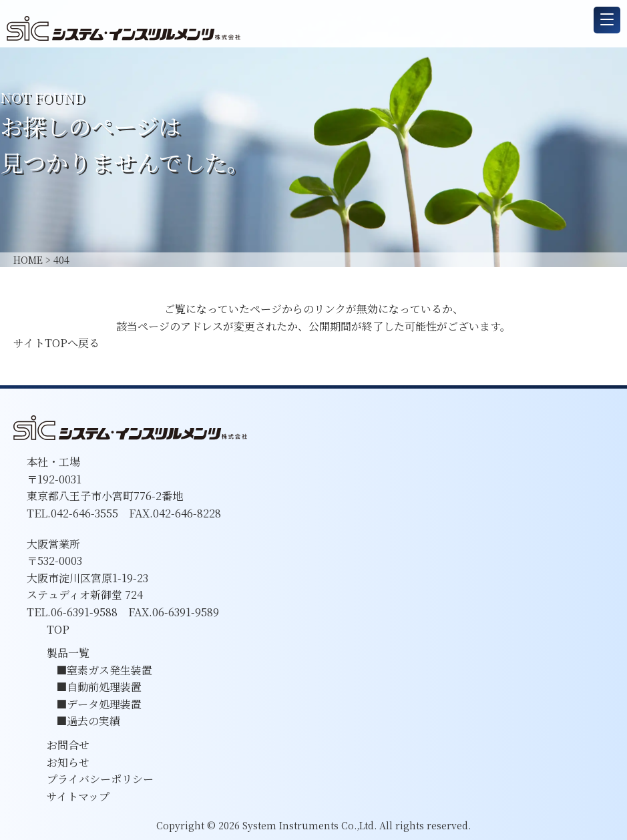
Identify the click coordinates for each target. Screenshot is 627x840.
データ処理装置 (104, 704)
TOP (58, 629)
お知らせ (68, 762)
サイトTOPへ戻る (56, 343)
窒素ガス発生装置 (110, 670)
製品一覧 (68, 653)
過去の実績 (93, 721)
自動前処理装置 (104, 687)
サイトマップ (78, 796)
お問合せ (68, 745)
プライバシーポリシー (100, 779)
